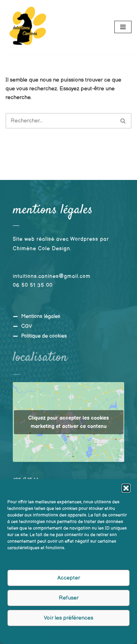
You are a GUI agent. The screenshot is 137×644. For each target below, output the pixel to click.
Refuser (69, 599)
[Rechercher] (60, 121)
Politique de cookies (65, 635)
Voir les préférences (68, 619)
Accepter (69, 579)
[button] (126, 489)
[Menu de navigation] (123, 27)
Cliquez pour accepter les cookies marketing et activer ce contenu (68, 422)
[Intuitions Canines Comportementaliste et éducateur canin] (27, 27)
